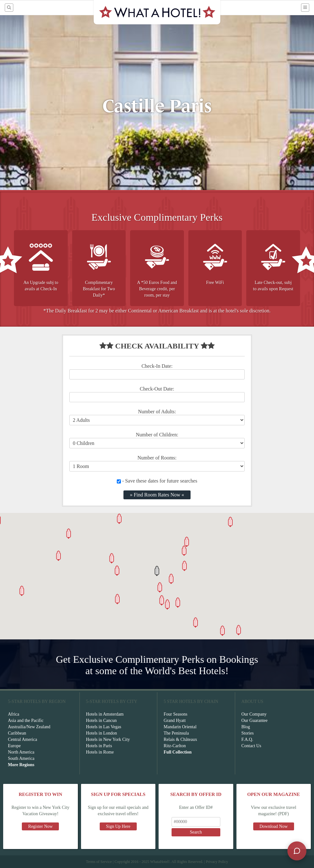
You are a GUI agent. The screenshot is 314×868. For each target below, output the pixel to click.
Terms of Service (99, 862)
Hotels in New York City (108, 739)
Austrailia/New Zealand (29, 727)
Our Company (254, 714)
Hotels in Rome (100, 752)
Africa (14, 714)
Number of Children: (157, 435)
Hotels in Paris (99, 746)
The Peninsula (176, 733)
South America (21, 758)
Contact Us (251, 746)
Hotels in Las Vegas (104, 727)
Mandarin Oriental (180, 727)
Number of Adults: (157, 412)
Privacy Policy (217, 862)
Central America (22, 739)
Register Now (40, 826)
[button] (157, 571)
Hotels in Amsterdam (105, 714)
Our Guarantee (255, 720)
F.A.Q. (247, 739)
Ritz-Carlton (175, 746)
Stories (248, 733)
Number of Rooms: (157, 458)
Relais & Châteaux (180, 739)
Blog (246, 727)
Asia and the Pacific (26, 720)
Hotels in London (102, 733)
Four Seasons (176, 714)
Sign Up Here (118, 826)
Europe (14, 746)
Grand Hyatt (175, 720)
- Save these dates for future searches (157, 481)
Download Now (274, 826)
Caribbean (17, 733)
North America (21, 752)
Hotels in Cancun (101, 720)
